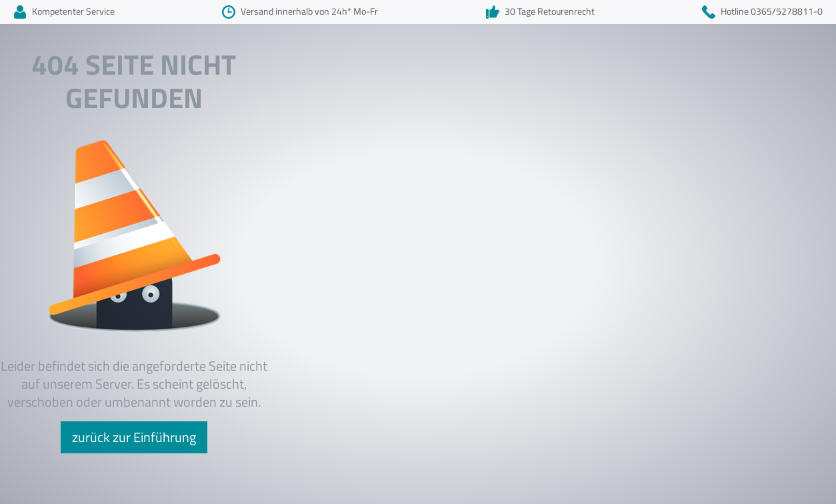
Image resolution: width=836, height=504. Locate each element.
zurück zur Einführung (134, 437)
